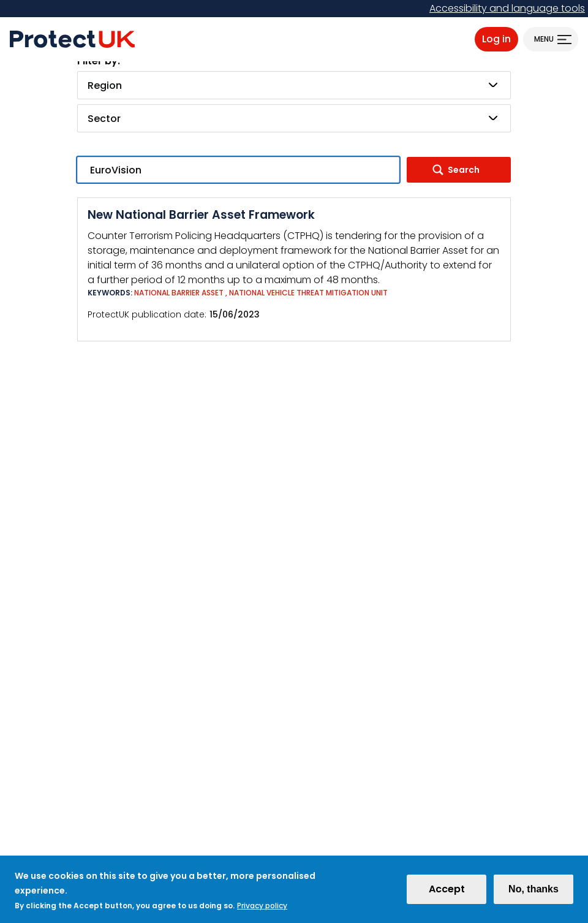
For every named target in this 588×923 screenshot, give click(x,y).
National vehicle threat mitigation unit (308, 293)
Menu (544, 39)
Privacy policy (262, 910)
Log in (496, 39)
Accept (447, 893)
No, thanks (533, 893)
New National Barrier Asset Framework (201, 215)
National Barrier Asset (179, 293)
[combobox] (294, 85)
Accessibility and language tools (507, 8)
